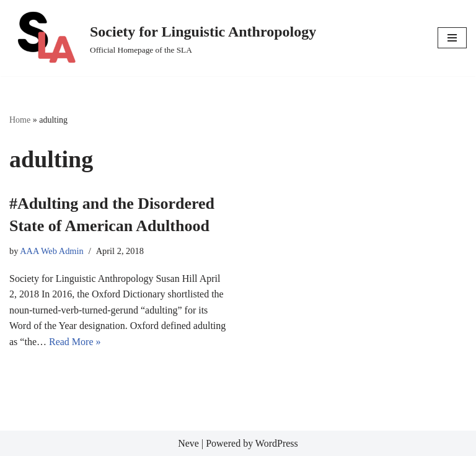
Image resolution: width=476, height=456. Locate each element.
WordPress (277, 443)
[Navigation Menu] (452, 38)
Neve (188, 443)
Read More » (75, 342)
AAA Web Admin (52, 251)
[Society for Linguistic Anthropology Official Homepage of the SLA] (163, 38)
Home (20, 120)
